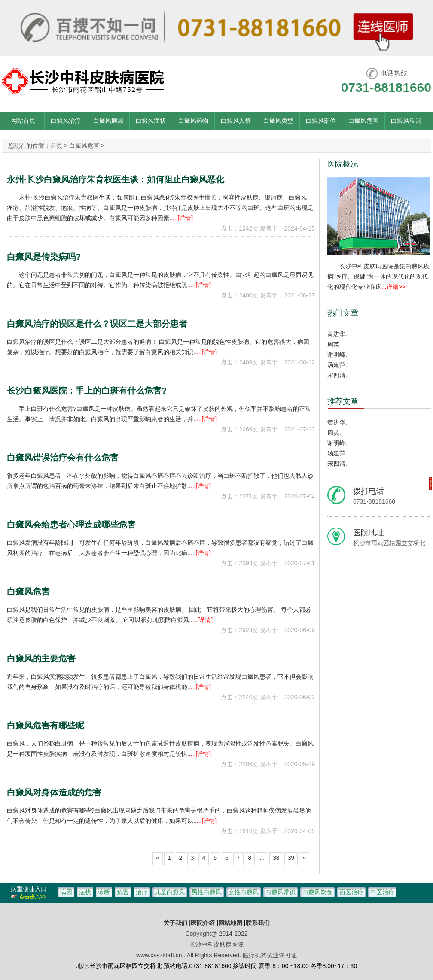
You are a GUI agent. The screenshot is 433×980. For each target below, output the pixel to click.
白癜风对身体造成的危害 (54, 792)
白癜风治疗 (66, 121)
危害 (123, 892)
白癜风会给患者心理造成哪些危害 (71, 525)
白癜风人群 (236, 121)
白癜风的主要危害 (41, 658)
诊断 (104, 892)
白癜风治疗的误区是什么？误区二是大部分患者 (97, 324)
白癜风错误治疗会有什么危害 (63, 458)
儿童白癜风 (170, 892)
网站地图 (230, 923)
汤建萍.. (338, 365)
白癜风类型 (278, 121)
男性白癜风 (207, 892)
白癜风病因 (108, 121)
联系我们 (258, 923)
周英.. (335, 344)
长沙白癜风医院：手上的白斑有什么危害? (87, 391)
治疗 (142, 892)
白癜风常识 (406, 121)
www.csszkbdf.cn (159, 955)
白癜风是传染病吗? (44, 257)
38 (276, 858)
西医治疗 (351, 892)
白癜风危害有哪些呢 (46, 725)
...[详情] (183, 218)
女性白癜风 (244, 892)
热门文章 (343, 313)
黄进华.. (338, 334)
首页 (56, 146)
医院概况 (343, 164)
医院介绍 (204, 923)
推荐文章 (343, 401)
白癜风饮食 (317, 892)
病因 (66, 892)
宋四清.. (338, 375)
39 (291, 858)
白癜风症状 (151, 121)
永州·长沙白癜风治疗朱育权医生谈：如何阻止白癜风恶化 (116, 179)
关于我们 (175, 923)
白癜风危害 (363, 121)
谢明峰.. (338, 355)
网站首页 (23, 121)
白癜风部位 (321, 121)
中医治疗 (382, 892)
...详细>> (393, 287)
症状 (85, 892)
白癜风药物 (193, 121)
